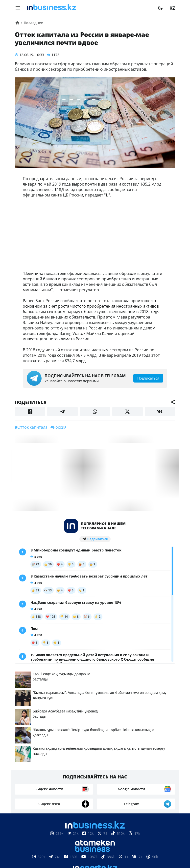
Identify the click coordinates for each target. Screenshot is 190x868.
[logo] (89, 8)
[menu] (18, 8)
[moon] (160, 8)
